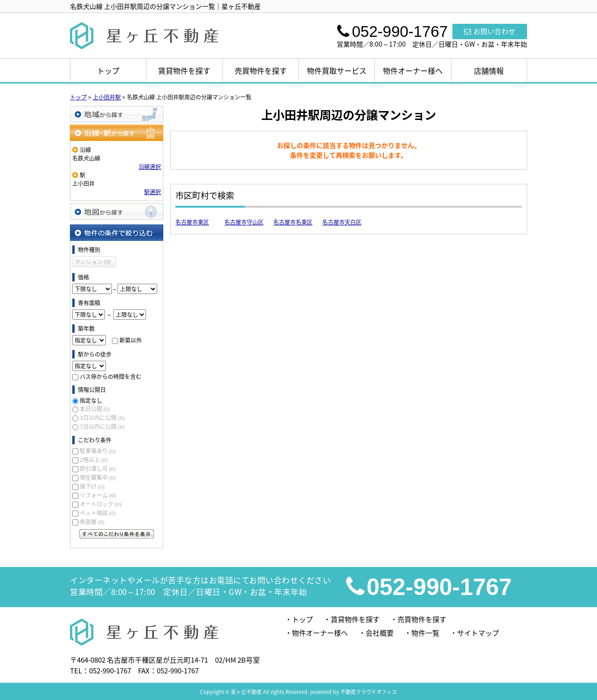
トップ (108, 70)
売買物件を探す (261, 70)
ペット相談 (98, 513)
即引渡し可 (98, 469)
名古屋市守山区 (244, 222)
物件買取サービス (337, 70)
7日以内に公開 (102, 427)
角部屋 (92, 522)
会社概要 (380, 633)
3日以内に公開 (102, 418)
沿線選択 (150, 167)
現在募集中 (98, 477)
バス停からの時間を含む (111, 377)
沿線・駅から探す (117, 133)
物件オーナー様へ (413, 70)
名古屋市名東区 (293, 222)
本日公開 (95, 409)
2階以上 (94, 460)
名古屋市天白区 (342, 222)
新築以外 (131, 340)
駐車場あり (98, 451)
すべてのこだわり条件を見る (117, 534)
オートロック (101, 504)
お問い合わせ (490, 31)
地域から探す (117, 114)
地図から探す (117, 212)
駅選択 (153, 192)
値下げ (92, 486)
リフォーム (98, 495)
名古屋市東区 (192, 222)
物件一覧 (425, 633)
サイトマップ (478, 633)
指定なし (91, 400)
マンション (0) (93, 262)
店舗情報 (489, 70)
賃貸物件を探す (184, 70)
